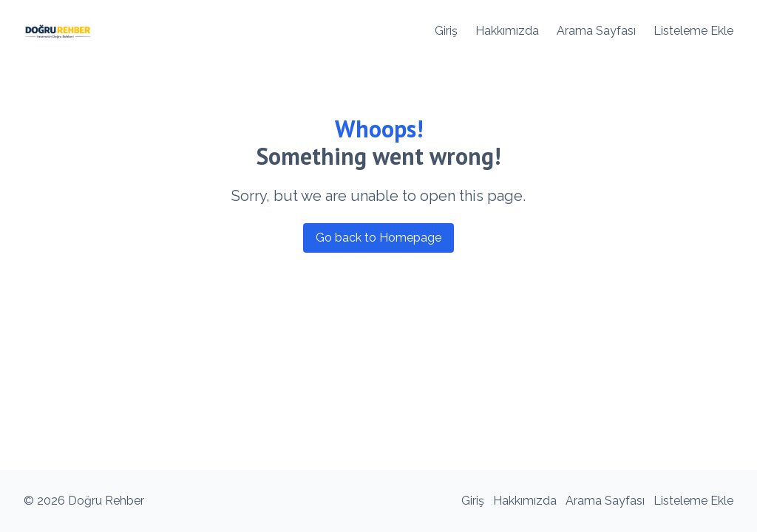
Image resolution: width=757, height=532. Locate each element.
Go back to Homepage (378, 238)
